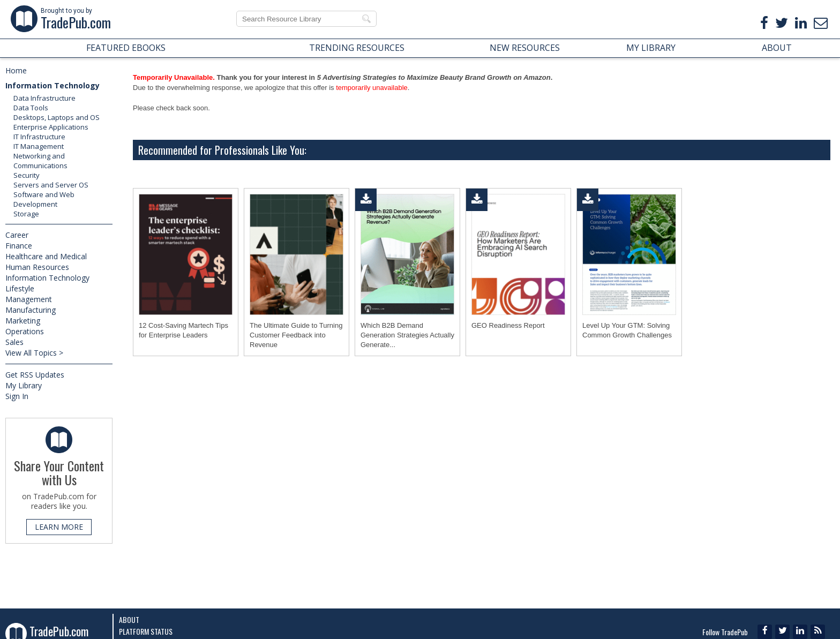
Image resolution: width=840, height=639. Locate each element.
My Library (24, 385)
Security (27, 175)
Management (29, 299)
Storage (26, 214)
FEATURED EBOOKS (126, 48)
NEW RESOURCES (525, 48)
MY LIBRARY (651, 48)
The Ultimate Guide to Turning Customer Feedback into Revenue (296, 335)
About (129, 619)
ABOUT (777, 48)
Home (16, 70)
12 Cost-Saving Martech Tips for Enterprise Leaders (183, 330)
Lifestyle (20, 288)
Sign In (17, 396)
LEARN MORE (59, 527)
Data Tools (31, 108)
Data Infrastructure (44, 98)
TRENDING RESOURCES (357, 48)
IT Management (39, 146)
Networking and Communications (40, 161)
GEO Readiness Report (508, 325)
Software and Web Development (44, 199)
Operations (25, 331)
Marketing (23, 321)
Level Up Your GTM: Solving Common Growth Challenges (627, 330)
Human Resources (37, 267)
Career (17, 235)
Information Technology (52, 85)
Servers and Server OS (51, 185)
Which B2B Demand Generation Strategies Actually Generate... (407, 335)
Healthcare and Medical (46, 256)
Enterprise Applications (51, 127)
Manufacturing (31, 310)
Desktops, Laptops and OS (57, 117)
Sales (14, 342)
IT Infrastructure (39, 137)
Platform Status (146, 631)
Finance (19, 246)
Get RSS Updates (35, 375)
